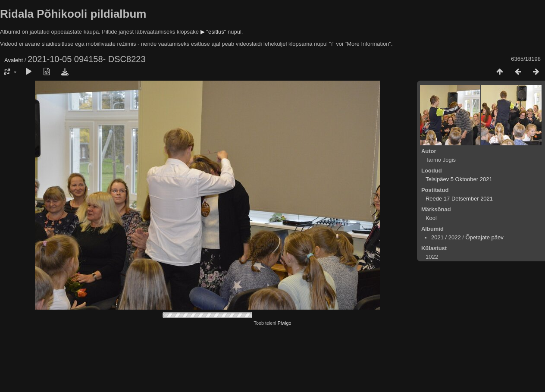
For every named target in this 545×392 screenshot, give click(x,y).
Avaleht (14, 60)
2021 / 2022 (446, 237)
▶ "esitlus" (213, 32)
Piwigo (285, 323)
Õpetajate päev (484, 237)
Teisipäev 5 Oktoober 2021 (459, 179)
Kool (431, 218)
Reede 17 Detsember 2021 (459, 199)
